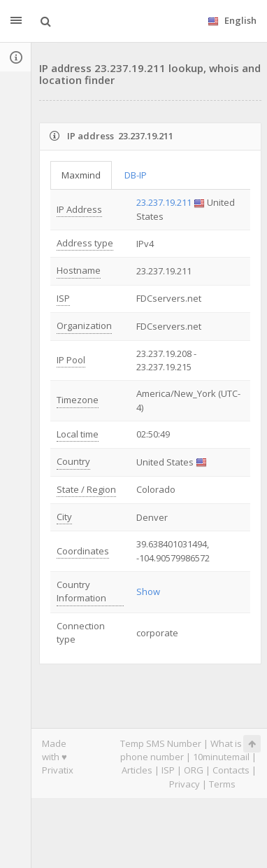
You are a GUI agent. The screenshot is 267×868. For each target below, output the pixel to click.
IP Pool (71, 360)
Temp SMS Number (161, 743)
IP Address (79, 209)
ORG (194, 770)
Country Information (81, 591)
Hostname (79, 270)
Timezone (78, 400)
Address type (85, 243)
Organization (84, 325)
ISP (63, 298)
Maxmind (81, 175)
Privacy (185, 784)
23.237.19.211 (164, 202)
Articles (137, 770)
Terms (222, 784)
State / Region (86, 489)
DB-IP (136, 175)
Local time (78, 434)
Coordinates (83, 551)
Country (73, 461)
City (64, 517)
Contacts (231, 770)
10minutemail (221, 757)
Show (148, 591)
